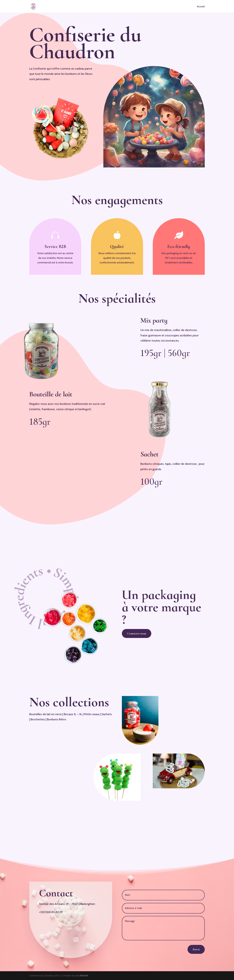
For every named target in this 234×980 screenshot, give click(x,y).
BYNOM (84, 976)
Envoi (196, 949)
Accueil (201, 7)
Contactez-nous (137, 633)
